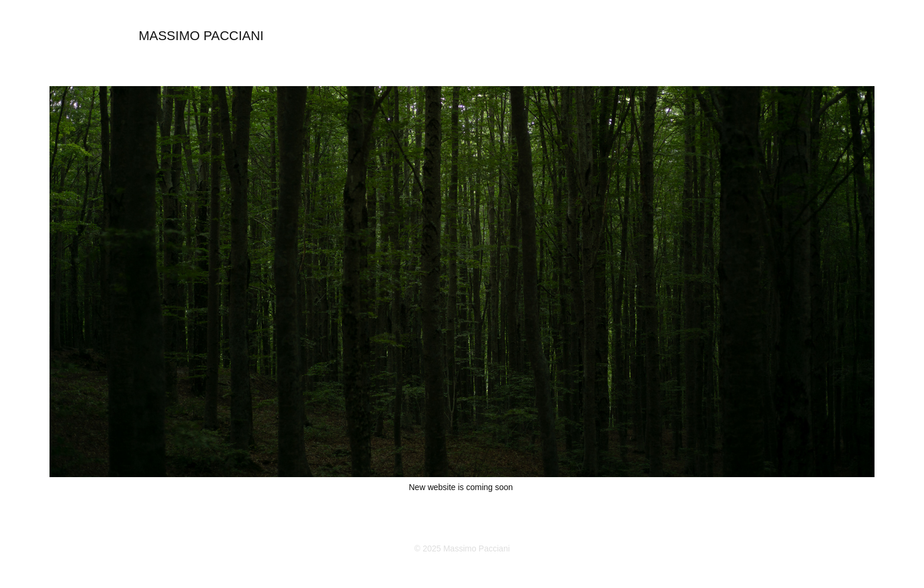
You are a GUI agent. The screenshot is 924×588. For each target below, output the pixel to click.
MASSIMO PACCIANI (201, 36)
